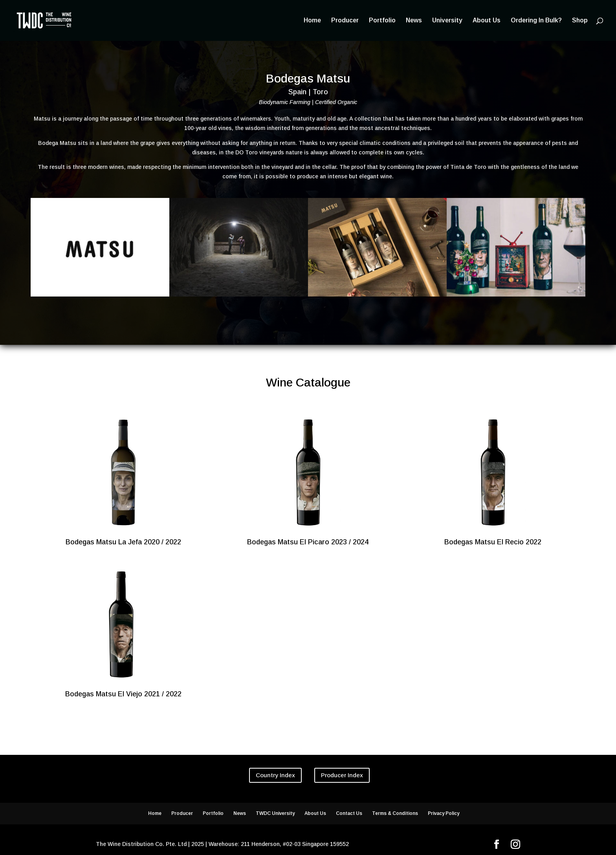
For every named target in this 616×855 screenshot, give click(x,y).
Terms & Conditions (395, 813)
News (414, 21)
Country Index (275, 775)
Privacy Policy (444, 813)
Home (312, 21)
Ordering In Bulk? (536, 21)
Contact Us (349, 813)
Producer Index (342, 775)
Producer (345, 21)
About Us (487, 21)
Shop (580, 21)
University (447, 21)
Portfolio (382, 21)
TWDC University (275, 813)
